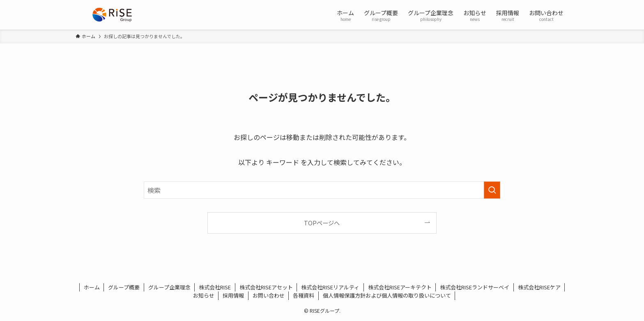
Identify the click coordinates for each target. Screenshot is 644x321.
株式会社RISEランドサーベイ (475, 287)
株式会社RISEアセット (266, 287)
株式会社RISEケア (539, 287)
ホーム (92, 287)
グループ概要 (124, 287)
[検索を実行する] (492, 190)
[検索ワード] (322, 190)
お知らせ (204, 295)
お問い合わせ (269, 295)
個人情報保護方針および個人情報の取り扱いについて (387, 295)
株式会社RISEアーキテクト (400, 287)
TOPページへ (322, 223)
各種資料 (304, 295)
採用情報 (233, 295)
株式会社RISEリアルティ (330, 287)
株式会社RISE (215, 287)
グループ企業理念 (169, 287)
